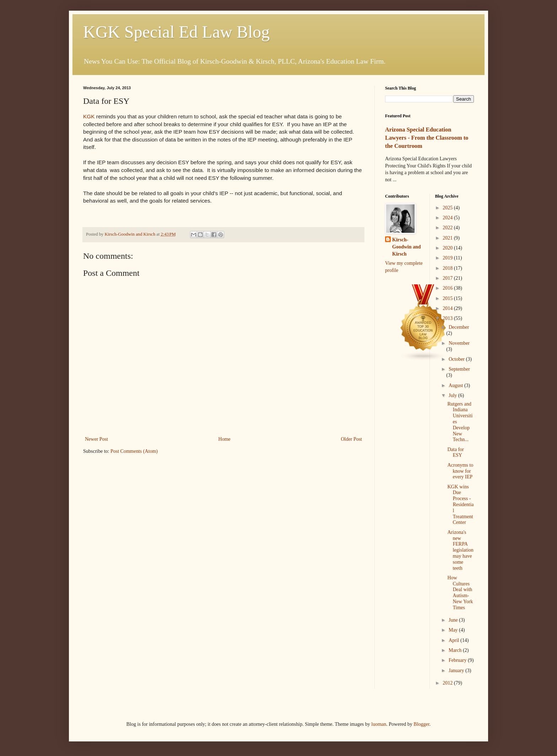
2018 (448, 268)
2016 (448, 288)
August (456, 385)
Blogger (421, 724)
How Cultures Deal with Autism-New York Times (460, 593)
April (455, 640)
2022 (448, 228)
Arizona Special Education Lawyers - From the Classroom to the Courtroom (427, 138)
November (459, 343)
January (457, 671)
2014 (448, 308)
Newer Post (96, 439)
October (457, 359)
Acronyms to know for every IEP (460, 471)
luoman (379, 724)
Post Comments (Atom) (134, 451)
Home (225, 439)
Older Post (352, 439)
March (456, 650)
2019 (448, 258)
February (458, 660)
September (459, 369)
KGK (89, 116)
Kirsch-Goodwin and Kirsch (407, 247)
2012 (448, 683)
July (453, 395)
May (454, 630)
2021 (448, 238)
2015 (448, 298)
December (459, 327)
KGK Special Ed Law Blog (176, 32)
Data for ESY (455, 452)
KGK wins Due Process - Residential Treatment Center (460, 505)
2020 (448, 248)
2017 (448, 278)
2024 (448, 218)
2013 (448, 318)
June (454, 620)
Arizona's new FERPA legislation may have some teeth (460, 550)
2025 (448, 208)
